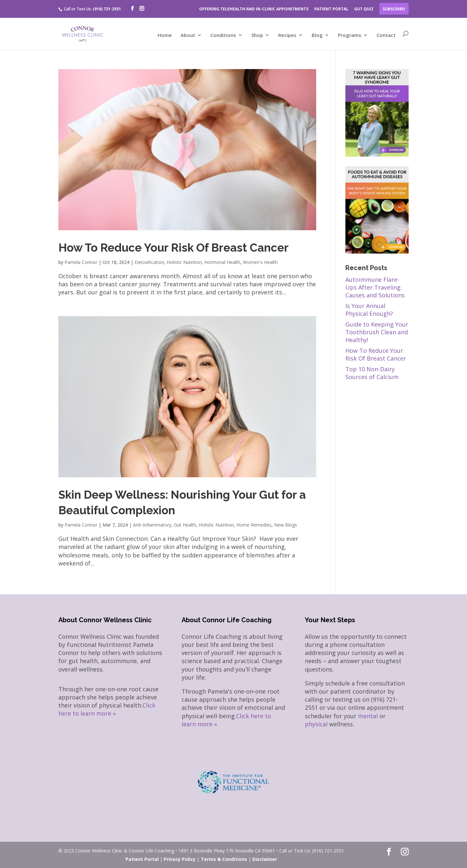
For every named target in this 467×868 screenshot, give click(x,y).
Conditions (223, 36)
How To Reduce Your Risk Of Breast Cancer (174, 248)
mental (368, 716)
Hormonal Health (222, 262)
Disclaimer (265, 859)
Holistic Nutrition (184, 262)
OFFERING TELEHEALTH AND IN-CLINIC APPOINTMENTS (254, 9)
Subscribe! (394, 9)
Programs (350, 36)
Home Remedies (254, 525)
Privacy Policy (180, 859)
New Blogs (286, 525)
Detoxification (149, 262)
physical (316, 724)
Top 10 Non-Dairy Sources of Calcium (372, 373)
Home (165, 36)
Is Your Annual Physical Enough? (369, 310)
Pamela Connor (81, 262)
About (188, 36)
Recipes (287, 36)
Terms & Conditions (224, 859)
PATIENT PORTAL (331, 9)
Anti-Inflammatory (152, 525)
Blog (317, 36)
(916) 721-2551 (107, 9)
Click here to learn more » (107, 709)
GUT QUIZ (364, 9)
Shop (257, 36)
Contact (386, 36)
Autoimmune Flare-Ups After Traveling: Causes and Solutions (375, 287)
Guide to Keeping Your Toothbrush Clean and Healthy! (377, 332)
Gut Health (185, 525)
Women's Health (260, 262)
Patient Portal (142, 859)
